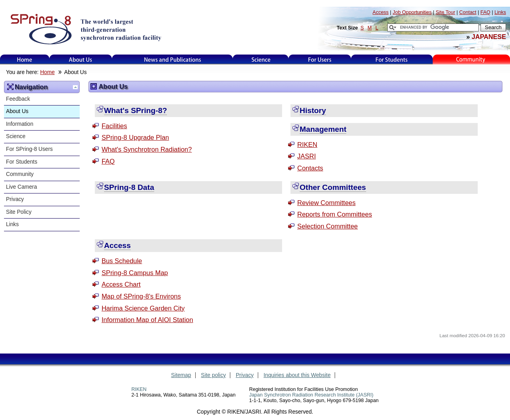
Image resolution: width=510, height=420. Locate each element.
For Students (22, 162)
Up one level (75, 87)
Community (20, 174)
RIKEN (307, 145)
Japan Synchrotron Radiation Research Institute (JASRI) (311, 395)
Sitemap (181, 375)
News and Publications (173, 60)
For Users (320, 60)
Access (117, 245)
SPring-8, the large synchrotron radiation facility (85, 29)
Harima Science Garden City (143, 308)
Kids (471, 60)
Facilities (114, 126)
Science (261, 60)
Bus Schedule (122, 261)
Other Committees (333, 187)
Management (323, 129)
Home (25, 60)
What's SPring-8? (135, 110)
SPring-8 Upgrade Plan (135, 137)
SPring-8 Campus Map (135, 273)
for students (392, 60)
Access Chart (121, 284)
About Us (81, 60)
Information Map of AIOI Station (147, 320)
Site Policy (19, 212)
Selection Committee (328, 226)
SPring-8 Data (129, 187)
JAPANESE (489, 37)
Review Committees (326, 203)
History (313, 110)
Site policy (213, 375)
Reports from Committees (335, 214)
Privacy (15, 199)
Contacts (310, 168)
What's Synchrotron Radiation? (147, 149)
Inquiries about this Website (297, 375)
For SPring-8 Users (29, 149)
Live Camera (22, 187)
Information (20, 124)
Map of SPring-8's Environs (141, 296)
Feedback (18, 99)
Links (12, 224)
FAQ (108, 161)
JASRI (307, 156)
